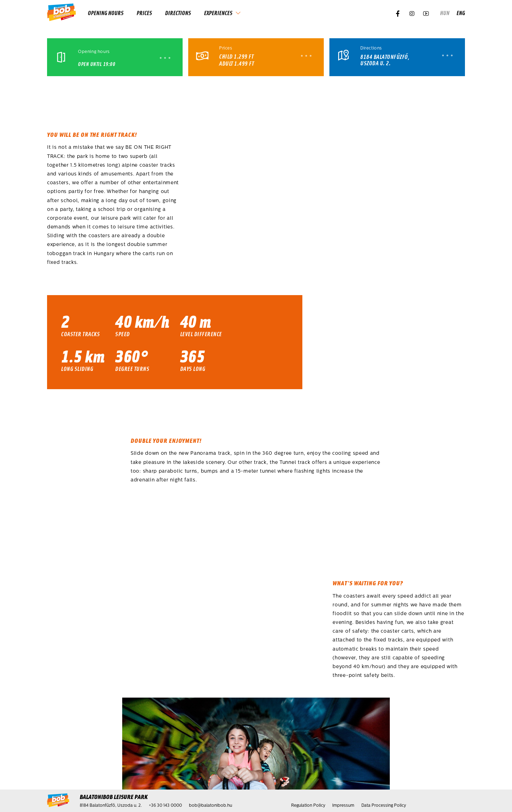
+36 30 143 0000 (165, 806)
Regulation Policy (308, 806)
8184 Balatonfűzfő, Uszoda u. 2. (385, 60)
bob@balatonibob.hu (211, 806)
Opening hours (106, 13)
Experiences (218, 13)
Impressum (343, 806)
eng (461, 13)
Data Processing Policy (384, 806)
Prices (144, 13)
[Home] (61, 13)
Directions (178, 13)
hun (445, 13)
